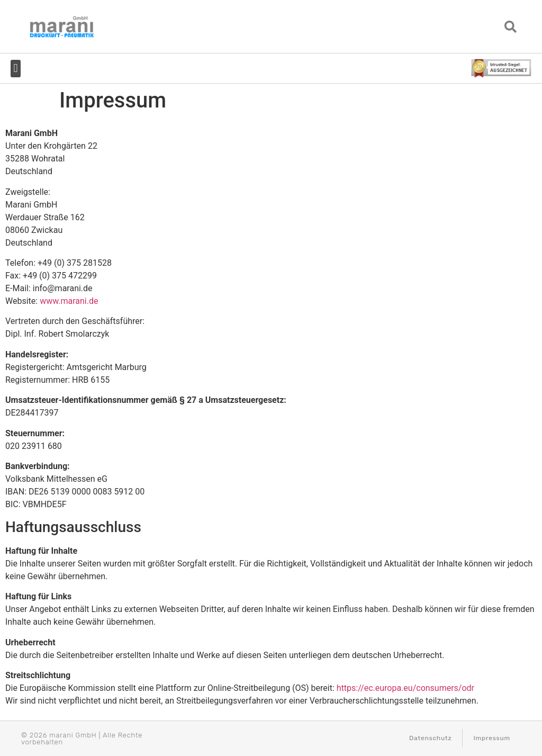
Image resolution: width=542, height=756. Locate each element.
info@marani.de (63, 288)
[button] (511, 27)
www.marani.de (69, 301)
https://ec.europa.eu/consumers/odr (405, 688)
